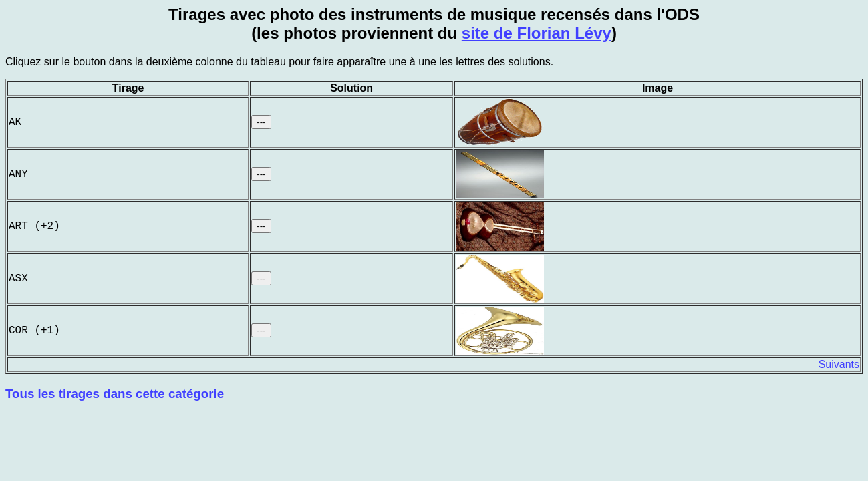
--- (261, 122)
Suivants (839, 364)
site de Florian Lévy (537, 33)
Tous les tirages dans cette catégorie (115, 394)
